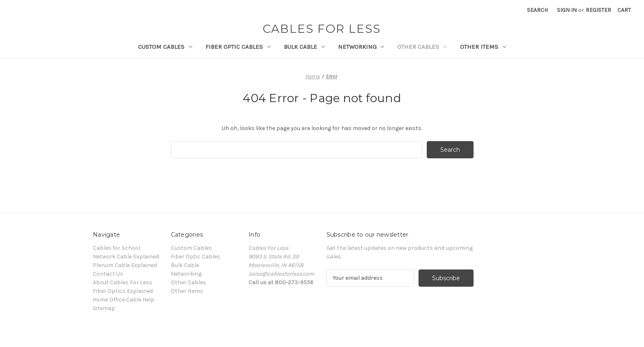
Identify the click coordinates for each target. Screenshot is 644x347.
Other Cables (422, 47)
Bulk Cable (304, 47)
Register (598, 10)
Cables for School (116, 248)
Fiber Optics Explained (123, 291)
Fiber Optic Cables (238, 47)
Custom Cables (165, 47)
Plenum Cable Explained (125, 265)
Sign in (567, 10)
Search (537, 10)
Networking (361, 47)
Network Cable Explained (126, 257)
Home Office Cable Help (124, 300)
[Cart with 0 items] (624, 10)
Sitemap (104, 308)
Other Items (483, 47)
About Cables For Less (123, 282)
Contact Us (108, 274)
